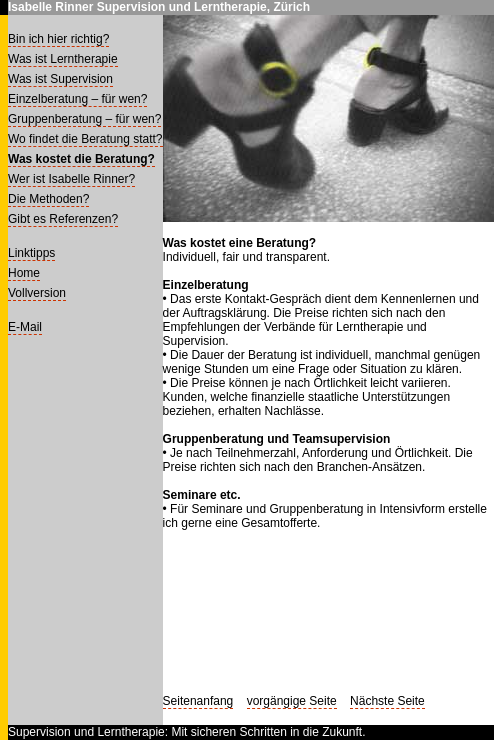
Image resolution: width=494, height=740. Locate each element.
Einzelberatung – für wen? (77, 99)
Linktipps (31, 253)
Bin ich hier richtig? (58, 39)
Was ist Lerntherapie (63, 59)
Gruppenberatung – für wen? (84, 119)
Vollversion (37, 293)
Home (24, 273)
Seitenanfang (198, 701)
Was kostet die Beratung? (81, 159)
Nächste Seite (387, 701)
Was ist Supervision (60, 79)
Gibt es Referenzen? (63, 219)
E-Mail (25, 327)
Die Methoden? (48, 199)
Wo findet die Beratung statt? (85, 139)
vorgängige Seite (292, 701)
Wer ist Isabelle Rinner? (71, 179)
